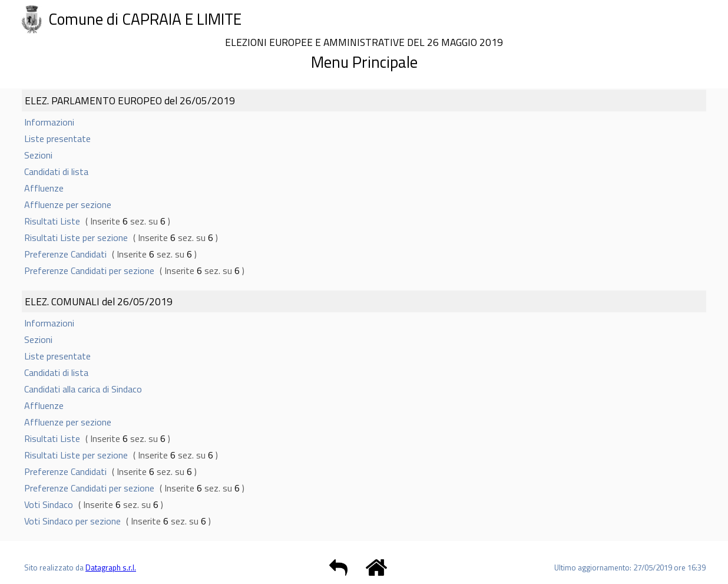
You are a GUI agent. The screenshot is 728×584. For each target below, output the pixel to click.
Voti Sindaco (49, 504)
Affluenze (44, 188)
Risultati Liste (52, 221)
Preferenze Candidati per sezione (89, 270)
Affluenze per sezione (68, 204)
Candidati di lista (56, 171)
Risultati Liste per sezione (76, 237)
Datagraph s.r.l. (111, 567)
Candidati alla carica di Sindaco (83, 389)
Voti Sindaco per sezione (72, 521)
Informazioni (49, 122)
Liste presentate (57, 138)
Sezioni (38, 155)
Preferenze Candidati (65, 254)
